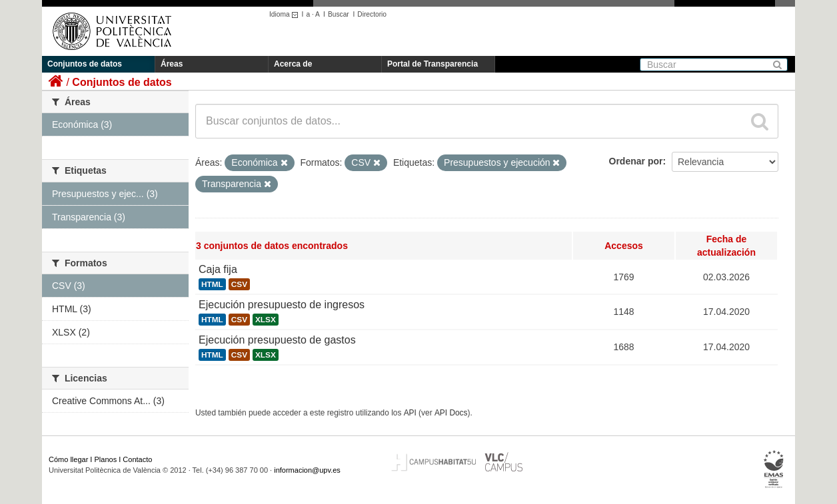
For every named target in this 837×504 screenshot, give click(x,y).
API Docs (451, 413)
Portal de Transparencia (432, 64)
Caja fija (218, 269)
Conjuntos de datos (85, 64)
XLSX (266, 320)
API (410, 413)
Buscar (339, 14)
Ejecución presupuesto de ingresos (282, 305)
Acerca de (293, 64)
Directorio (372, 14)
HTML (212, 284)
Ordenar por (636, 161)
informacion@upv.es (307, 470)
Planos (106, 459)
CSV (239, 284)
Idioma (286, 14)
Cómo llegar (68, 459)
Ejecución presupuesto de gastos (277, 340)
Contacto (137, 459)
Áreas (172, 64)
